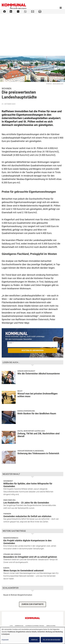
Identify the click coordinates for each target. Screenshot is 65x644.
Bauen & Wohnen (10, 595)
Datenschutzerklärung (35, 626)
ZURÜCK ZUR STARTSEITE (32, 604)
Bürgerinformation (25, 595)
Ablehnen (34, 640)
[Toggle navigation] (61, 8)
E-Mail (10, 343)
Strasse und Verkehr (12, 554)
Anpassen (5, 640)
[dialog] (32, 636)
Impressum (19, 626)
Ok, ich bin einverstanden (52, 640)
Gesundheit (8, 481)
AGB (11, 626)
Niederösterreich (11, 538)
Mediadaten (51, 626)
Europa (6, 568)
